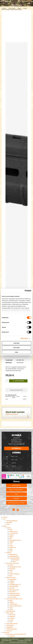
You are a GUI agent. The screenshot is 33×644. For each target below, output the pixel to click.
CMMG (11, 542)
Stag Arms (13, 547)
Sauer (11, 546)
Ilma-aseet (13, 597)
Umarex (12, 618)
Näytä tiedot (24, 338)
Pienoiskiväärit (14, 586)
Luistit (11, 609)
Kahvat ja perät (12, 8)
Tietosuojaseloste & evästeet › (16, 503)
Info (4, 519)
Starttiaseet (10, 625)
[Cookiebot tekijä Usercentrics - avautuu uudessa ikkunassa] (24, 291)
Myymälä (9, 523)
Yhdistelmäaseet (15, 595)
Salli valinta (16, 348)
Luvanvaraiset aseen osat (14, 599)
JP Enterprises (14, 533)
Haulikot (9, 553)
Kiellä (16, 352)
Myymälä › (16, 498)
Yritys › (16, 494)
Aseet (5, 526)
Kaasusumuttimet (12, 624)
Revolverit (12, 592)
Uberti (11, 537)
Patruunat (6, 632)
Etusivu (5, 517)
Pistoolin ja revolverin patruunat (16, 634)
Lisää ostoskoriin (18, 381)
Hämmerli (12, 615)
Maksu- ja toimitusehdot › (16, 490)
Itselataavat (13, 554)
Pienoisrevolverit (14, 593)
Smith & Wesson (14, 574)
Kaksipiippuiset (14, 556)
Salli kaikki (16, 343)
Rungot (12, 602)
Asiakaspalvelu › (16, 485)
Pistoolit (12, 588)
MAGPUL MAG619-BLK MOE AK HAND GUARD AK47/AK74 (14, 9)
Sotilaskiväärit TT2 (15, 585)
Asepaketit (10, 627)
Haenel (11, 535)
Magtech (12, 617)
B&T (11, 539)
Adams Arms (13, 531)
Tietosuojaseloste (12, 521)
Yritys (8, 524)
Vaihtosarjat (13, 604)
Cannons (9, 631)
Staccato (12, 569)
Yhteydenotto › (16, 448)
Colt (11, 544)
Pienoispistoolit (14, 590)
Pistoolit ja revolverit (13, 563)
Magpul (19, 8)
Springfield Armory (15, 540)
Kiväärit (9, 528)
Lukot (11, 608)
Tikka (11, 549)
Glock (11, 570)
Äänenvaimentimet (15, 606)
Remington (16, 560)
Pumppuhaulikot (14, 558)
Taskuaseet (13, 579)
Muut (11, 551)
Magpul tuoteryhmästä (12, 414)
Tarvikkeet (4, 8)
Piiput (11, 601)
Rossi (11, 530)
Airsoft (11, 620)
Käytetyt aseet (11, 578)
